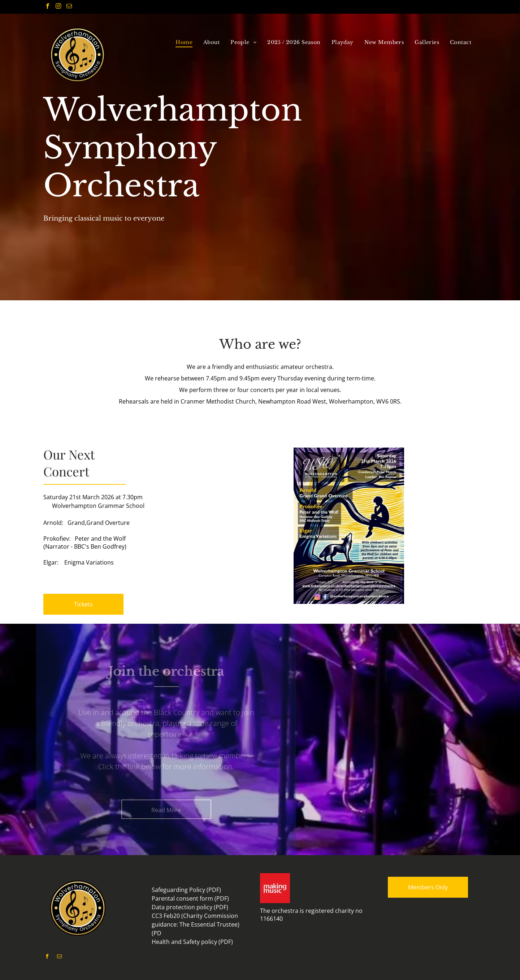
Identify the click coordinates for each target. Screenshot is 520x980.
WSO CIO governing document (193, 881)
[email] (69, 7)
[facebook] (47, 7)
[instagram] (58, 7)
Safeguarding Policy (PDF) (186, 890)
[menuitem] (184, 42)
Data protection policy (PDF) (190, 907)
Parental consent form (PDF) (190, 898)
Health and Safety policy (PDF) (192, 942)
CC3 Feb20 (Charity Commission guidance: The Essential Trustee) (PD (196, 924)
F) (164, 933)
